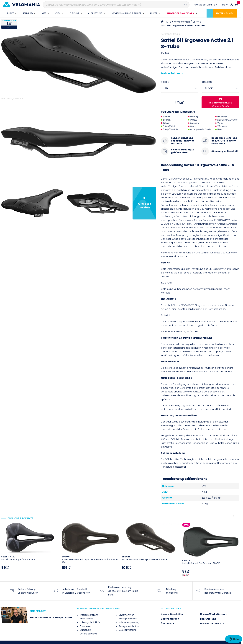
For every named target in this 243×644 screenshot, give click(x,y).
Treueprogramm (88, 615)
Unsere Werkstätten (213, 614)
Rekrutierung (208, 619)
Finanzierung (86, 619)
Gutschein (85, 630)
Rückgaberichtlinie (129, 626)
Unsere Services (88, 634)
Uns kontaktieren (211, 623)
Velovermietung (127, 630)
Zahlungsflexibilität (90, 622)
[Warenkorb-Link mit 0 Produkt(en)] (237, 5)
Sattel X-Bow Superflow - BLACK (18, 558)
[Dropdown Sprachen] (225, 5)
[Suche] (116, 5)
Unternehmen (126, 615)
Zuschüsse (85, 626)
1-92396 (176, 34)
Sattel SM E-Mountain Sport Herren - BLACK (145, 558)
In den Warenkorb (220, 103)
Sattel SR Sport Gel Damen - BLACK (201, 562)
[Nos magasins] (206, 5)
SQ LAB (165, 53)
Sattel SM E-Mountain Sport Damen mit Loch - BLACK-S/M (90, 560)
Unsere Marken (170, 619)
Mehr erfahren (172, 74)
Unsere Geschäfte (172, 614)
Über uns (166, 623)
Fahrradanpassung (129, 622)
